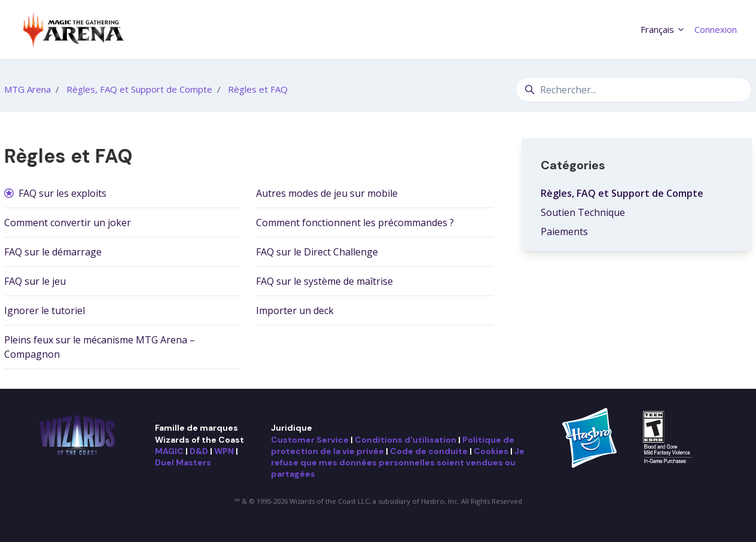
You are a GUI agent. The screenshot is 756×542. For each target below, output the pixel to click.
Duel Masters (183, 462)
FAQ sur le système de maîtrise (324, 281)
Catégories (573, 165)
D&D (199, 451)
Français (663, 29)
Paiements (564, 232)
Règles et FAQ (258, 89)
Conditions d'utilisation (406, 440)
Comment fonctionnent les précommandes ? (355, 223)
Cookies (491, 451)
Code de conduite (429, 451)
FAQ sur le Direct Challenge (317, 252)
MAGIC (169, 451)
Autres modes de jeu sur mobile (327, 193)
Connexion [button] (716, 29)
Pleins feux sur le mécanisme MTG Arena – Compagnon (100, 347)
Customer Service (310, 440)
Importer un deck (295, 310)
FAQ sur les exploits (63, 193)
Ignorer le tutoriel (45, 310)
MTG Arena (28, 89)
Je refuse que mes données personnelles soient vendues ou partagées (398, 463)
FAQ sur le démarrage (53, 252)
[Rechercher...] (634, 90)
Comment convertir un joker (68, 223)
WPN (224, 451)
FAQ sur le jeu (35, 281)
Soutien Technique (583, 212)
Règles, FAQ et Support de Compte (139, 89)
